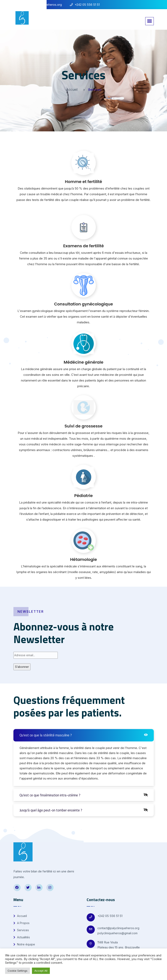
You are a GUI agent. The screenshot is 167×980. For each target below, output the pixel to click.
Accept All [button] (41, 971)
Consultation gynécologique (83, 304)
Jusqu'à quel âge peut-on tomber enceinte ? (51, 810)
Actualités (22, 937)
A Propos (21, 923)
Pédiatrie (83, 496)
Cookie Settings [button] (17, 971)
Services (21, 930)
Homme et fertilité (83, 182)
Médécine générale (83, 362)
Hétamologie (84, 559)
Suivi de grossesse (83, 426)
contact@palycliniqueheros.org (118, 928)
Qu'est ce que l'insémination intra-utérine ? (50, 795)
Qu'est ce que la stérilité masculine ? (46, 735)
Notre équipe (24, 944)
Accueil (72, 89)
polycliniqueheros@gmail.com (117, 933)
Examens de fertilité (84, 246)
